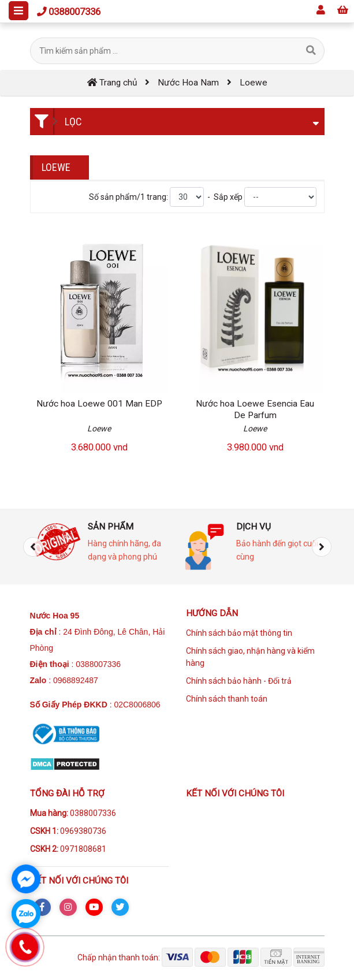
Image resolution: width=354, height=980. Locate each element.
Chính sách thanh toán (227, 699)
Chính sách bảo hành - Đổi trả (239, 681)
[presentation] (33, 547)
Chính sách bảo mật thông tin (239, 633)
